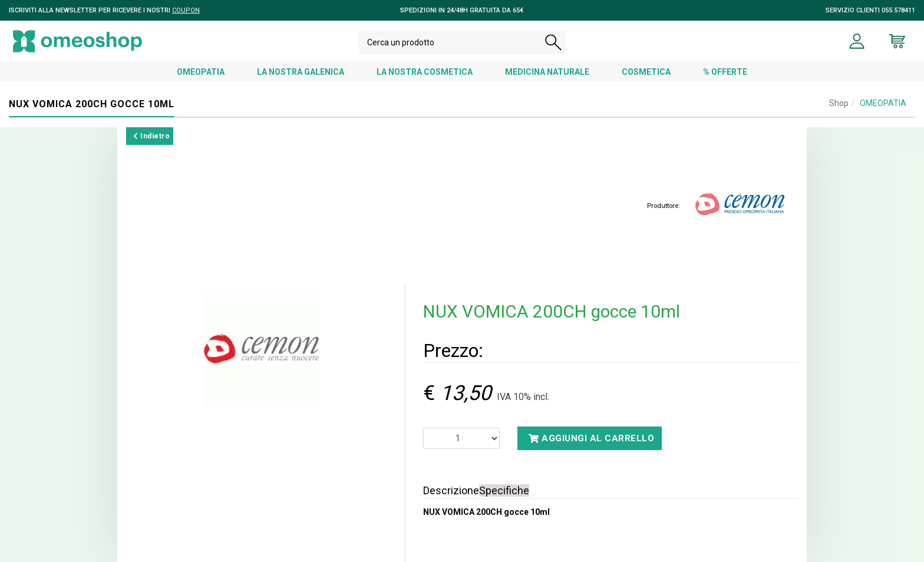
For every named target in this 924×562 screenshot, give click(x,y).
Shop (839, 103)
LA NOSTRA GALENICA (301, 72)
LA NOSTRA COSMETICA (425, 72)
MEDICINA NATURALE (547, 72)
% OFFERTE (725, 72)
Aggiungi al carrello (591, 438)
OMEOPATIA (201, 72)
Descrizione (451, 490)
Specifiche (504, 490)
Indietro (151, 136)
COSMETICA (646, 72)
